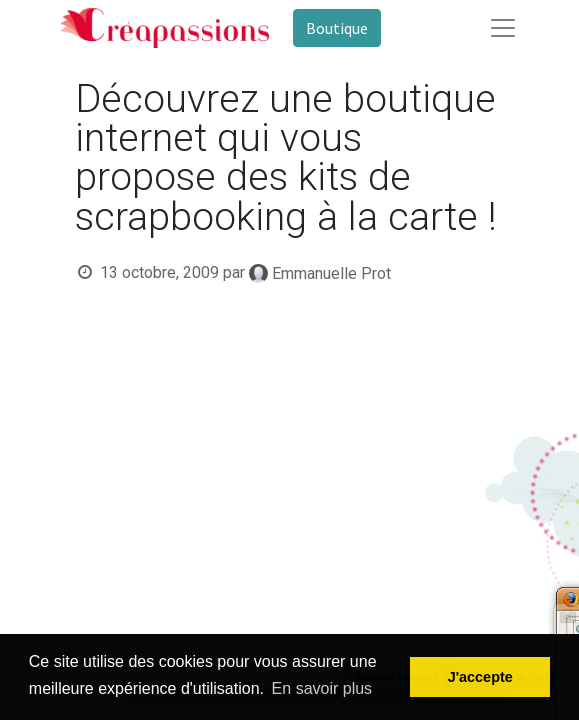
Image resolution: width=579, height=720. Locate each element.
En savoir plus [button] (322, 688)
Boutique (337, 28)
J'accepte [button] (480, 677)
